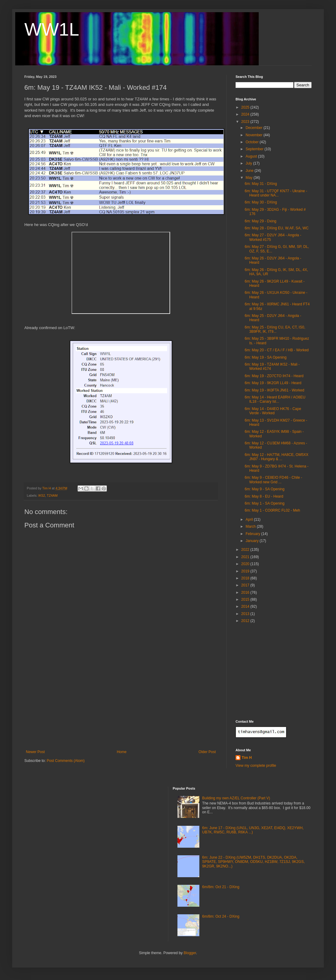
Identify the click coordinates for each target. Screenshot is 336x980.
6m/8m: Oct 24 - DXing (221, 916)
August (252, 156)
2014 (246, 606)
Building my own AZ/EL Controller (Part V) (236, 798)
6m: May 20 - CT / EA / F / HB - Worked (277, 350)
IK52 (42, 495)
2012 (246, 621)
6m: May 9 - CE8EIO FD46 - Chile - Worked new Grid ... (273, 480)
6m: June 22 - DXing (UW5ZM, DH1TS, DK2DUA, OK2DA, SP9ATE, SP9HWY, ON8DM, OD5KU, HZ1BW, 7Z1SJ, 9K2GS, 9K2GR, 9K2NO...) (253, 862)
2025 (246, 107)
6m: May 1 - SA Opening (265, 503)
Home (122, 752)
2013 (246, 614)
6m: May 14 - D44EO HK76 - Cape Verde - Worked (273, 411)
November (255, 135)
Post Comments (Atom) (66, 761)
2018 (246, 578)
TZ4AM (52, 495)
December (255, 128)
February (253, 534)
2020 (246, 564)
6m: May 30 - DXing (261, 202)
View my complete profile (256, 766)
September (255, 149)
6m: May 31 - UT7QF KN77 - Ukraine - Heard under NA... (276, 193)
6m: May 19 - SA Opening (266, 357)
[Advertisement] (121, 704)
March (251, 526)
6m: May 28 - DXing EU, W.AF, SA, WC (277, 228)
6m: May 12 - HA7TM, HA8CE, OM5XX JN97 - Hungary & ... (276, 457)
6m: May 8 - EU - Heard (264, 496)
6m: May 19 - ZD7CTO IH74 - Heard (274, 376)
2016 (246, 593)
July (249, 163)
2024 (246, 114)
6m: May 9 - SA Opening (265, 489)
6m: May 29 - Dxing (261, 221)
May (250, 178)
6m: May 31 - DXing (261, 184)
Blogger (190, 953)
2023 (246, 122)
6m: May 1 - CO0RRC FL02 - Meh (272, 510)
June (250, 171)
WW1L (52, 29)
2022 (246, 550)
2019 (246, 571)
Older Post (207, 752)
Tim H (247, 758)
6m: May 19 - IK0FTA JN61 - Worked (275, 390)
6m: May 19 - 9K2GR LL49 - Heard (273, 383)
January (253, 541)
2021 (246, 557)
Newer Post (35, 752)
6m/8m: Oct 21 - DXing (221, 887)
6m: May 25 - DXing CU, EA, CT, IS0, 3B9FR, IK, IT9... (275, 329)
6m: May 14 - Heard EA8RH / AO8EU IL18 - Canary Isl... (275, 399)
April (250, 520)
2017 (246, 585)
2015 (246, 599)
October (253, 142)
